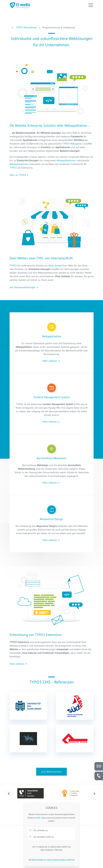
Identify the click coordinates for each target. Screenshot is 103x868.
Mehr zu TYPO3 (18, 175)
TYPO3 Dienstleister (26, 27)
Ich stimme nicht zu (41, 837)
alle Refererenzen (51, 772)
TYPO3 (14, 168)
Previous (9, 794)
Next (94, 794)
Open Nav (92, 3)
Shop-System (55, 266)
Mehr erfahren (50, 361)
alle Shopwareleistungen (23, 287)
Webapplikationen (66, 160)
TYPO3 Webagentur (73, 144)
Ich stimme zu (38, 830)
